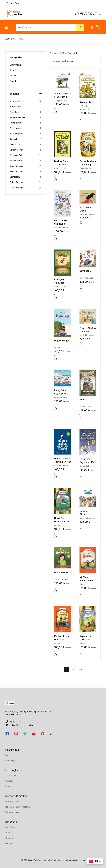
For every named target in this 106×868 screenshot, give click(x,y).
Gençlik (13, 81)
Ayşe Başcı (59, 347)
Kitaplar (9, 786)
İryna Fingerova (17, 134)
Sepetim (9, 781)
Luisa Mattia (15, 144)
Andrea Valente (61, 227)
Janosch (58, 525)
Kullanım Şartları (12, 812)
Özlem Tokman (86, 466)
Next (82, 669)
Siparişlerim (11, 775)
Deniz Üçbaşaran (87, 214)
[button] (7, 27)
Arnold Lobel (85, 109)
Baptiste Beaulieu (87, 518)
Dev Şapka (85, 271)
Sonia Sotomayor (17, 150)
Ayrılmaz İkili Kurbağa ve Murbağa (86, 105)
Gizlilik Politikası (12, 801)
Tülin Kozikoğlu (17, 188)
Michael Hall (15, 177)
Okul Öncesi (15, 65)
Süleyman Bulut (61, 100)
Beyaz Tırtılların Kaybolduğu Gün (88, 165)
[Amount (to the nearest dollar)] (46, 27)
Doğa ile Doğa (62, 340)
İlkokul (13, 70)
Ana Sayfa (10, 39)
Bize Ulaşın (10, 760)
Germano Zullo (16, 171)
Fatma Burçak (86, 168)
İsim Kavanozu (62, 572)
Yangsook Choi (61, 579)
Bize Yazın (13, 3)
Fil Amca (84, 399)
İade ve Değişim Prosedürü (18, 807)
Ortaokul (14, 76)
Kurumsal (9, 755)
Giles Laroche (60, 397)
